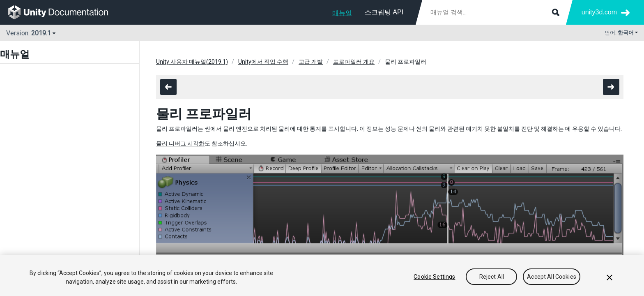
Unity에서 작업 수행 (263, 62)
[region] (322, 275)
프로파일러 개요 (354, 62)
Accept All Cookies (552, 277)
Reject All (492, 277)
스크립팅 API (384, 12)
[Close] (609, 277)
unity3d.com (599, 12)
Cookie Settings (434, 277)
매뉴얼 (342, 13)
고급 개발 (311, 62)
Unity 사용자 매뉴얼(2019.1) (192, 62)
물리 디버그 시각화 (180, 143)
